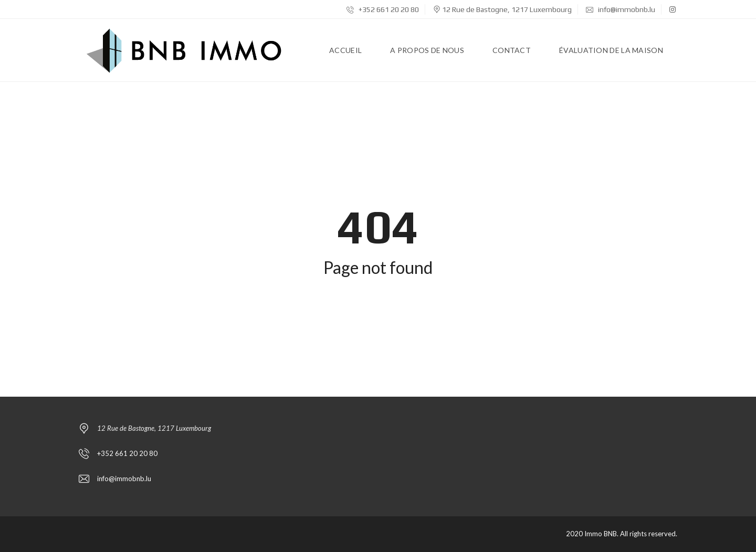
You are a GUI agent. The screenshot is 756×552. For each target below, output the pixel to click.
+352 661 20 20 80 (383, 9)
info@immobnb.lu (621, 9)
